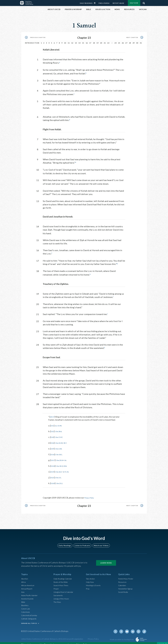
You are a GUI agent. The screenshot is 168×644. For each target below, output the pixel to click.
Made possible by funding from (122, 636)
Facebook (123, 628)
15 (83, 40)
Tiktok (144, 628)
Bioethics (25, 602)
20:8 (68, 463)
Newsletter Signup (126, 585)
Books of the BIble (61, 579)
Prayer (56, 585)
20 (101, 40)
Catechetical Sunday (30, 612)
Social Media (124, 589)
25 (119, 40)
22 (108, 40)
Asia (23, 589)
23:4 (53, 434)
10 (65, 40)
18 (94, 40)
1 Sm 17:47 (60, 434)
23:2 (53, 428)
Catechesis (26, 608)
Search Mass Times (62, 582)
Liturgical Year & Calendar (65, 589)
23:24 (53, 480)
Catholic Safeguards (30, 615)
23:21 (53, 474)
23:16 (53, 451)
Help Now (90, 579)
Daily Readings (66, 542)
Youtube (129, 628)
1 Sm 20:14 (61, 457)
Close (162, 642)
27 (126, 40)
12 (72, 40)
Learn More (106, 559)
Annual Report (27, 585)
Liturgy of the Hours (62, 595)
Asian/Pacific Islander (30, 592)
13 (76, 40)
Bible (24, 599)
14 (79, 40)
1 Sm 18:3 (61, 463)
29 (134, 40)
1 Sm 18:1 (60, 451)
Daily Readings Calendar (64, 575)
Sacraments (58, 592)
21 (105, 40)
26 (123, 40)
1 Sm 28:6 (60, 428)
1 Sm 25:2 (61, 480)
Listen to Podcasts (82, 542)
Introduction (32, 40)
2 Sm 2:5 (60, 474)
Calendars (123, 582)
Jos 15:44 (60, 422)
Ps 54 (70, 469)
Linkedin (134, 628)
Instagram (139, 628)
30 (137, 40)
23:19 (53, 469)
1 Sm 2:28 (60, 445)
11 (69, 40)
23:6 (53, 440)
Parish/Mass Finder (127, 575)
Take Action (91, 575)
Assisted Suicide (28, 595)
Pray (88, 585)
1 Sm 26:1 (60, 469)
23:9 (53, 445)
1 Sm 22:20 (60, 440)
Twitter (118, 628)
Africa (24, 579)
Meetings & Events (94, 582)
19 (97, 40)
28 (130, 40)
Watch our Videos (100, 542)
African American (29, 582)
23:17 (52, 414)
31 (141, 40)
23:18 (53, 463)
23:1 (53, 422)
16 (87, 40)
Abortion (25, 575)
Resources (123, 579)
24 (116, 40)
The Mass (58, 599)
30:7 (68, 440)
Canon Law (26, 605)
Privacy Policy (90, 495)
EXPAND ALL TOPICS (29, 620)
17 (90, 40)
